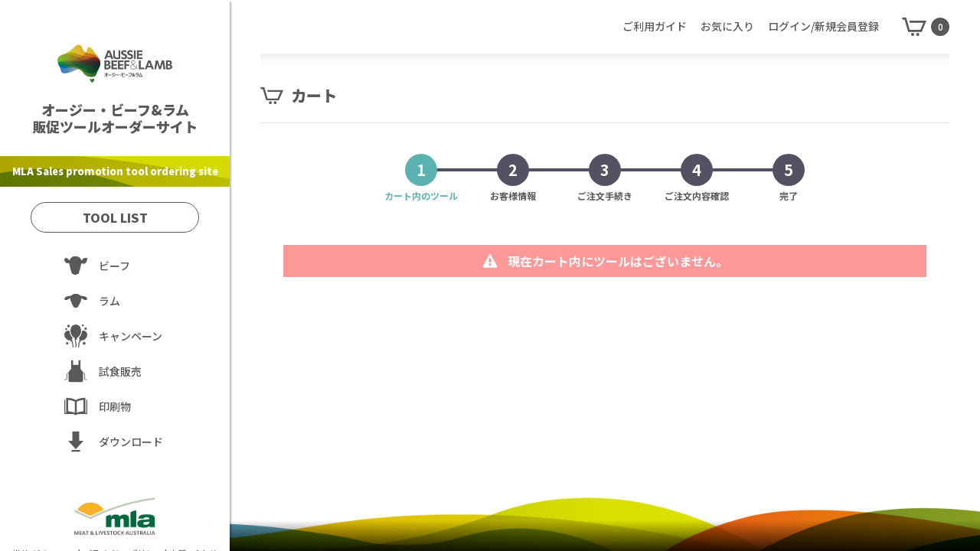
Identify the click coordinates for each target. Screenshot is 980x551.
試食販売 (120, 371)
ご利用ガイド (655, 26)
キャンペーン (131, 336)
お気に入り (727, 26)
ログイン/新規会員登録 (823, 26)
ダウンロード (131, 442)
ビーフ (114, 266)
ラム (109, 301)
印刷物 (115, 406)
